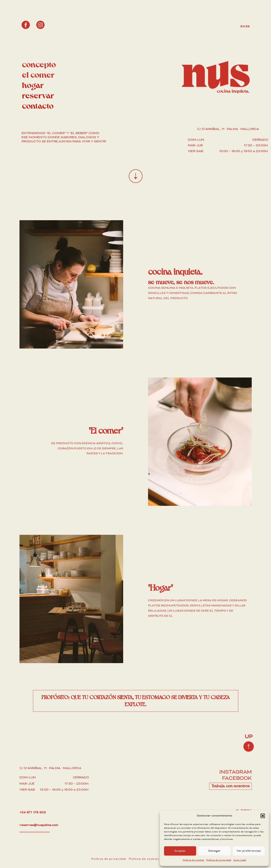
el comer (38, 75)
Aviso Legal (240, 860)
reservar (38, 96)
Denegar (214, 851)
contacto (38, 106)
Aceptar (180, 851)
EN (243, 27)
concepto (39, 65)
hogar (33, 86)
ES (248, 27)
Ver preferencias (249, 851)
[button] (263, 816)
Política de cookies (193, 860)
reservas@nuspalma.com (39, 825)
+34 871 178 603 (32, 813)
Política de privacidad (219, 860)
